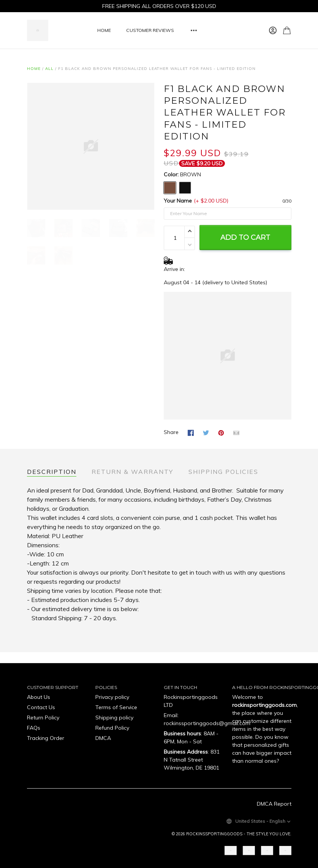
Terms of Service (116, 707)
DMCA (103, 738)
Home (34, 69)
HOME (104, 30)
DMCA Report (274, 804)
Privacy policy (112, 697)
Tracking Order (46, 738)
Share (171, 432)
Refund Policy (112, 728)
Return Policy (43, 718)
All (49, 69)
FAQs (34, 728)
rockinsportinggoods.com (264, 705)
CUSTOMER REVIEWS (150, 30)
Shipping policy (114, 718)
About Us (39, 697)
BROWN (191, 174)
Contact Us (41, 707)
